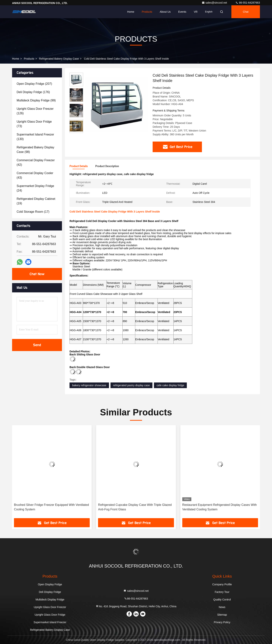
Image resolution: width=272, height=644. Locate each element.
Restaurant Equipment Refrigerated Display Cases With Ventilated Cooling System (220, 507)
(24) (35, 188)
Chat (246, 12)
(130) (35, 137)
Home (131, 12)
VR (196, 12)
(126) (35, 111)
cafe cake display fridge (170, 385)
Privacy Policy (222, 622)
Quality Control (222, 600)
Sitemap (222, 615)
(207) (34, 84)
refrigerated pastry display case (132, 385)
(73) (34, 124)
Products (147, 12)
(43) (35, 175)
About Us (165, 12)
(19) (36, 201)
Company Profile (222, 584)
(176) (33, 92)
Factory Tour (222, 592)
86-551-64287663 (248, 3)
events (182, 12)
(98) (35, 150)
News (222, 607)
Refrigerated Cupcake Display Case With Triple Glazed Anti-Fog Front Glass (135, 507)
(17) (33, 212)
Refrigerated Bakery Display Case (59, 59)
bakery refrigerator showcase (89, 385)
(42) (36, 162)
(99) (36, 100)
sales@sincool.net (215, 3)
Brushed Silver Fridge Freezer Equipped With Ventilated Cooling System (51, 507)
